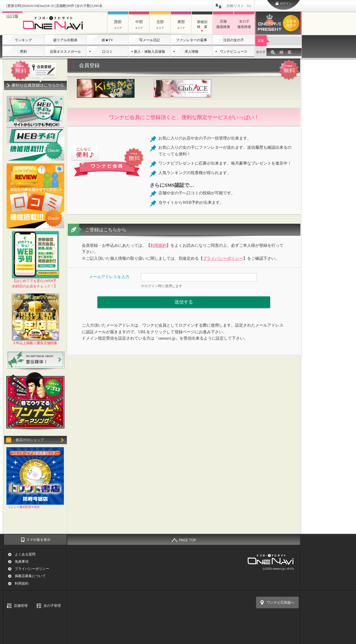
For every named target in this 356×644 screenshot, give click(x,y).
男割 (23, 52)
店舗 (261, 41)
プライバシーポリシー (223, 258)
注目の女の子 (234, 40)
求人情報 (192, 52)
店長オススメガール (65, 52)
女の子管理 (52, 606)
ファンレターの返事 (192, 40)
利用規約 (158, 245)
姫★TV (107, 40)
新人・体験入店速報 (149, 52)
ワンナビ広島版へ (281, 602)
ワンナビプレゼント (292, 23)
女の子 (261, 52)
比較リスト (239, 6)
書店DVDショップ (30, 440)
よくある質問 (25, 554)
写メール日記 (149, 40)
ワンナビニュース (234, 52)
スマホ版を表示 (38, 540)
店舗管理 (21, 606)
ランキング (23, 40)
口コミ (107, 52)
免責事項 (22, 562)
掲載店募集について (30, 576)
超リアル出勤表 (65, 40)
